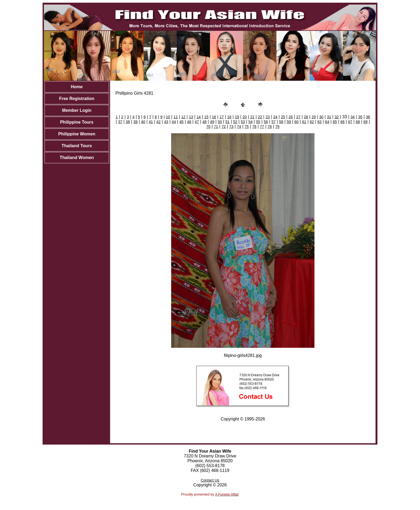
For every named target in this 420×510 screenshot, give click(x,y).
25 (283, 117)
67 (350, 122)
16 (214, 117)
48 (205, 122)
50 (220, 122)
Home (77, 87)
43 (166, 122)
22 (260, 117)
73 (231, 127)
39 (136, 122)
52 (235, 122)
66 (343, 122)
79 (277, 127)
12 (183, 117)
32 (337, 117)
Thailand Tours (77, 146)
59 (289, 122)
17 (222, 117)
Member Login (77, 110)
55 (258, 122)
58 (281, 122)
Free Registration (77, 99)
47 (197, 122)
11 (176, 117)
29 (314, 117)
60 (297, 122)
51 (227, 122)
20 (245, 117)
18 (229, 117)
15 (206, 117)
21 (252, 117)
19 (237, 117)
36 (368, 117)
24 (275, 117)
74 (239, 127)
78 (270, 127)
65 (335, 122)
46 (189, 122)
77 (262, 127)
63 (320, 122)
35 (360, 117)
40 (143, 122)
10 (168, 117)
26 (291, 117)
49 (212, 122)
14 (199, 117)
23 (268, 117)
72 (224, 127)
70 (208, 127)
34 (353, 117)
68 (358, 122)
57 (273, 122)
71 (216, 127)
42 (159, 122)
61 (304, 122)
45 (182, 122)
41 (151, 122)
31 (329, 117)
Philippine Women (77, 134)
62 (312, 122)
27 (298, 117)
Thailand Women (77, 158)
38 (128, 122)
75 (247, 127)
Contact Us (210, 480)
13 (191, 117)
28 (306, 117)
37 (120, 122)
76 (254, 127)
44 (174, 122)
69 (366, 122)
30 (321, 117)
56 (266, 122)
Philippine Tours (77, 122)
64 (327, 122)
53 (243, 122)
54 (250, 122)
